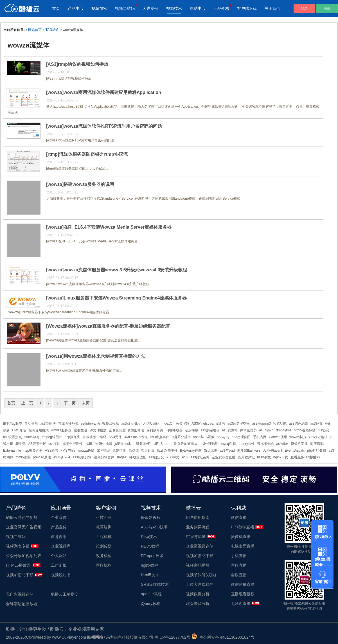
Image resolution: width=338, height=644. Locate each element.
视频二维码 (125, 8)
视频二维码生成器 (99, 444)
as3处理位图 (241, 437)
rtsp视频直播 (33, 451)
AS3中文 (173, 457)
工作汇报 (59, 565)
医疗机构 (104, 565)
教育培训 (104, 527)
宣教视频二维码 (94, 437)
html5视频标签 (305, 430)
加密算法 (104, 451)
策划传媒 (104, 546)
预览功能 (280, 424)
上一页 (27, 403)
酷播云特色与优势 (22, 517)
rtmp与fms (284, 430)
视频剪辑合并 (104, 457)
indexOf (167, 424)
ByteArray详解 (191, 451)
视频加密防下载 (20, 575)
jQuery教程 (151, 604)
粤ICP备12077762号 (172, 637)
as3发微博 (230, 430)
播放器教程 (151, 517)
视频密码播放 (198, 565)
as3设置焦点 (13, 437)
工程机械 (104, 537)
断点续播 (211, 451)
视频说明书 (61, 575)
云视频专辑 (265, 444)
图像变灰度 (117, 430)
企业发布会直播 (224, 457)
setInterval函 (90, 424)
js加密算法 (136, 430)
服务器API (144, 444)
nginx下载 (281, 457)
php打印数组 (317, 451)
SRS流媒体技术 (155, 584)
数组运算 (148, 451)
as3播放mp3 (261, 424)
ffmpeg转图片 (52, 437)
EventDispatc (295, 451)
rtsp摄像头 (72, 437)
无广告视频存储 (20, 594)
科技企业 (104, 517)
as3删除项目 (210, 430)
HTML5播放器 (18, 565)
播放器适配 (138, 457)
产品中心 (76, 8)
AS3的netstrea (202, 424)
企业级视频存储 (200, 546)
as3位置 (316, 424)
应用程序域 (246, 457)
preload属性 (42, 457)
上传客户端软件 (200, 584)
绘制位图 (120, 451)
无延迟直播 (241, 604)
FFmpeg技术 (152, 556)
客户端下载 (247, 8)
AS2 (185, 457)
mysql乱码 (229, 444)
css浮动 (54, 444)
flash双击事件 (167, 451)
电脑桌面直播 (243, 546)
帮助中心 (198, 8)
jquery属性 (247, 444)
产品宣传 (59, 527)
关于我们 (272, 8)
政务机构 (104, 556)
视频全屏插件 (73, 444)
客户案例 (150, 8)
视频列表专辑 (18, 546)
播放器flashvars (249, 451)
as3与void (227, 451)
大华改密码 (151, 424)
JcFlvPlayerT (273, 451)
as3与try (223, 437)
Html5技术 (150, 575)
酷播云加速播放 (186, 444)
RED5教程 (150, 546)
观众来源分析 (198, 604)
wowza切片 (298, 437)
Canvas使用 (278, 437)
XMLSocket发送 (136, 437)
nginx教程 (149, 565)
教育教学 (59, 537)
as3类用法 (48, 424)
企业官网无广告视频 (24, 527)
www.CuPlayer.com (69, 637)
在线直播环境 (68, 424)
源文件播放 (98, 430)
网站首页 (35, 30)
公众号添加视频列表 (24, 556)
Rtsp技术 (149, 537)
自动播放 (31, 424)
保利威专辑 (155, 430)
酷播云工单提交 (65, 594)
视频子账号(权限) (201, 575)
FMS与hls (68, 451)
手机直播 (239, 556)
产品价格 (221, 8)
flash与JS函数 (204, 437)
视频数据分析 (198, 594)
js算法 (221, 424)
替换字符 (182, 424)
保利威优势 (248, 430)
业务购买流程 (198, 527)
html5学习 (32, 437)
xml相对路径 (318, 437)
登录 (304, 8)
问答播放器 (174, 430)
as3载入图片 (131, 424)
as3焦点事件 (160, 437)
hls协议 (323, 430)
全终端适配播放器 (22, 604)
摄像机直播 (299, 444)
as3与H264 (62, 457)
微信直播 (239, 517)
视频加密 (99, 8)
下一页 (70, 403)
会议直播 (239, 575)
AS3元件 (115, 437)
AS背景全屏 (37, 444)
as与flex (282, 444)
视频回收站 (111, 424)
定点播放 (191, 430)
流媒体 (134, 451)
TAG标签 (52, 30)
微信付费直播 (243, 584)
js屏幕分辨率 (181, 437)
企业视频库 (61, 546)
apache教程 (151, 594)
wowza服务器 (61, 430)
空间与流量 (196, 537)
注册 (327, 8)
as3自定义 (156, 457)
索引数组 (80, 430)
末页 (86, 403)
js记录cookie (124, 444)
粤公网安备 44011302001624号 (223, 637)
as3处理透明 (209, 444)
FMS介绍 (19, 430)
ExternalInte (12, 451)
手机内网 (260, 437)
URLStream (162, 444)
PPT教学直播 (243, 527)
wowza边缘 (86, 451)
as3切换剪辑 (82, 457)
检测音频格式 (39, 430)
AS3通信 (52, 451)
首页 (56, 8)
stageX (122, 457)
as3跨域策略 (200, 457)
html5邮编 (23, 457)
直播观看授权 (243, 594)
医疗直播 (239, 565)
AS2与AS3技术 (154, 527)
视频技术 (174, 8)
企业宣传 (59, 517)
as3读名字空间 (239, 424)
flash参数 (264, 457)
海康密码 (317, 444)
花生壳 (21, 444)
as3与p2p (266, 430)
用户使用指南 (198, 517)
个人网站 (59, 556)
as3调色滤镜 (298, 424)
